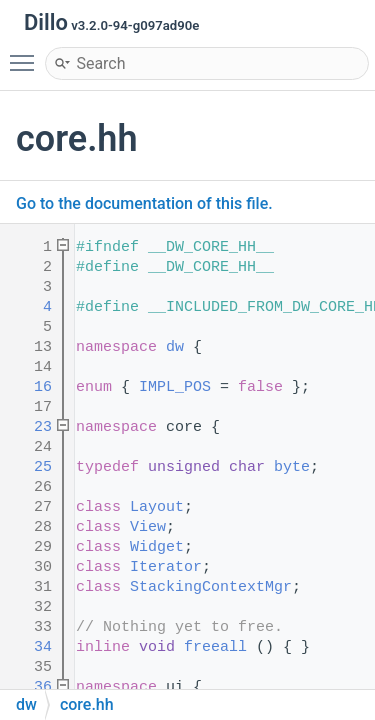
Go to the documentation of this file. (144, 203)
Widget (157, 547)
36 (29, 687)
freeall (215, 647)
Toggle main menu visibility (27, 54)
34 (29, 647)
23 (29, 427)
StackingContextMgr (211, 587)
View (148, 527)
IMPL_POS (175, 387)
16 (29, 387)
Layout (157, 507)
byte (292, 467)
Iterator (166, 567)
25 (29, 467)
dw (175, 347)
